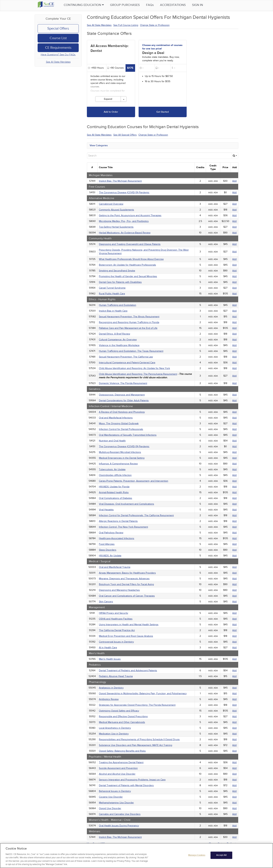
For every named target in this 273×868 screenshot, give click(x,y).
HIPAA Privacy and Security (114, 613)
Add (234, 181)
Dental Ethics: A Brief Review (114, 334)
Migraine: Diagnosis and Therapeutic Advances (124, 579)
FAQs (155, 5)
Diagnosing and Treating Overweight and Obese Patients (130, 244)
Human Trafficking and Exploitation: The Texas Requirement (131, 351)
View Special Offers (97, 844)
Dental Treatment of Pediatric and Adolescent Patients (128, 670)
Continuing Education (89, 5)
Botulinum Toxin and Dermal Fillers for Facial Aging (126, 584)
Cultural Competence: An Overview (118, 340)
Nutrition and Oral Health (112, 441)
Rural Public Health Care (112, 294)
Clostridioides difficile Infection (115, 475)
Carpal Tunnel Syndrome (112, 288)
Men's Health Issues (110, 659)
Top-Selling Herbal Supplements (116, 227)
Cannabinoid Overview (111, 204)
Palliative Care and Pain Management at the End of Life (128, 328)
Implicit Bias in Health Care (113, 311)
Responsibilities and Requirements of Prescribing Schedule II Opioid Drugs (139, 739)
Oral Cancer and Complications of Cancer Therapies (127, 596)
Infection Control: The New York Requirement (123, 527)
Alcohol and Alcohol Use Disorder (117, 774)
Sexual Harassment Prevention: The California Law (126, 357)
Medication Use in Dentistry (114, 734)
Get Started (163, 112)
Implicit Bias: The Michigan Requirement (120, 181)
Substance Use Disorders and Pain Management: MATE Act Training (136, 745)
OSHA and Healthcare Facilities (116, 619)
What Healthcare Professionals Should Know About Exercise (131, 259)
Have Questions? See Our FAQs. (58, 55)
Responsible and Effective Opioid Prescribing (123, 716)
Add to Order (111, 112)
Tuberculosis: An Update (112, 469)
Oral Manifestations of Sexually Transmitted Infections (128, 435)
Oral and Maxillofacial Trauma (115, 567)
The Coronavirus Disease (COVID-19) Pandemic (124, 192)
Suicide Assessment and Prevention (118, 768)
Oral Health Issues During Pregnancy (119, 826)
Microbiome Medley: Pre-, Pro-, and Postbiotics (124, 221)
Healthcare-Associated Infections (117, 538)
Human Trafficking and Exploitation (118, 305)
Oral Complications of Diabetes (116, 498)
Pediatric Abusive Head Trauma (116, 676)
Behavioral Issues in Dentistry (115, 791)
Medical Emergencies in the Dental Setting (122, 458)
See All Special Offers (125, 135)
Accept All (221, 857)
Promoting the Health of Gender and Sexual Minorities (128, 276)
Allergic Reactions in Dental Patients (118, 521)
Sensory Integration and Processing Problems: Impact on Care (132, 780)
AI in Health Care (108, 648)
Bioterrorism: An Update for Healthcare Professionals (127, 265)
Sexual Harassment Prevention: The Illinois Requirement (129, 317)
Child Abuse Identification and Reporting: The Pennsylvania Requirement (138, 374)
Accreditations (178, 5)
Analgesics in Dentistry (111, 688)
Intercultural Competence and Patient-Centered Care (127, 363)
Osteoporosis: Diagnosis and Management (122, 395)
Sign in (203, 5)
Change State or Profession (155, 25)
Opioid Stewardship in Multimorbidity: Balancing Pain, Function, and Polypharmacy (143, 693)
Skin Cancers (106, 602)
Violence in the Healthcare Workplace (119, 345)
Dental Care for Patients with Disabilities (120, 282)
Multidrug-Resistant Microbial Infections (120, 452)
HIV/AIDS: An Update (110, 556)
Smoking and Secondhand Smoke (117, 271)
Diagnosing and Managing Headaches (119, 590)
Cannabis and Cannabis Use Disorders (120, 814)
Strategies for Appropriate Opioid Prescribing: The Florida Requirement (137, 705)
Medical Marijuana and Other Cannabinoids (122, 722)
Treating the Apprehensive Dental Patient (121, 762)
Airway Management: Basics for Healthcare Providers (127, 573)
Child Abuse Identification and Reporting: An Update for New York (134, 368)
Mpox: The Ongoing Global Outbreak (119, 423)
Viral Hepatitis (106, 510)
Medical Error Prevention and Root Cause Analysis (126, 636)
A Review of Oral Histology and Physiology (122, 412)
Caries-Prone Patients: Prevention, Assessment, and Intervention (134, 481)
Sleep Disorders (108, 550)
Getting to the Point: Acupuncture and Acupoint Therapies (130, 215)
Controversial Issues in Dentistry (116, 642)
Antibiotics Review (109, 699)
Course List (58, 38)
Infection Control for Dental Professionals (121, 429)
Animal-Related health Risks (114, 492)
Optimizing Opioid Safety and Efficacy (119, 711)
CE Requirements (58, 48)
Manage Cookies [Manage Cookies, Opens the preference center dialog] (197, 857)
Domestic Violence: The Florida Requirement (123, 383)
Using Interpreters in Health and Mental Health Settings (129, 625)
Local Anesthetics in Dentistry (115, 728)
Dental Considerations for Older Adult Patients (124, 400)
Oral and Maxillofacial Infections (116, 418)
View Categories (99, 145)
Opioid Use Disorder (110, 808)
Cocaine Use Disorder (111, 797)
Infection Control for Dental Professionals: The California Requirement (136, 515)
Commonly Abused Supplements (116, 210)
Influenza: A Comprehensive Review (118, 464)
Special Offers (58, 29)
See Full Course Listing (126, 25)
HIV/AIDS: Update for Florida (114, 487)
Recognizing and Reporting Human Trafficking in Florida (129, 322)
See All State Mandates (58, 62)
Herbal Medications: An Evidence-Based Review (125, 233)
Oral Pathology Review (111, 533)
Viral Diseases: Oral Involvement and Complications (126, 504)
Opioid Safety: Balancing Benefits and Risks (122, 751)
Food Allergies (107, 544)
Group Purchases (130, 5)
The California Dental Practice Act (117, 630)
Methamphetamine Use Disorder (116, 803)
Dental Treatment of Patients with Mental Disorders (126, 785)
